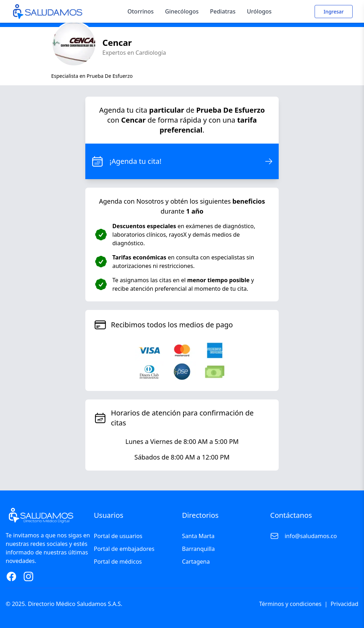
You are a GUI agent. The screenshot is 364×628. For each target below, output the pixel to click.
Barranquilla (198, 549)
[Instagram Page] (28, 576)
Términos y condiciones (290, 604)
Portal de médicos (118, 562)
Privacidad (344, 604)
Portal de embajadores (124, 549)
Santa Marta (198, 536)
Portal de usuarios (118, 536)
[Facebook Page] (11, 576)
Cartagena (196, 562)
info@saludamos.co (311, 536)
